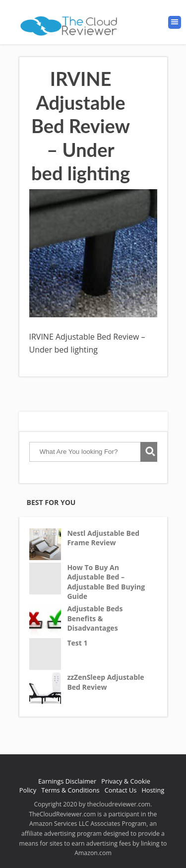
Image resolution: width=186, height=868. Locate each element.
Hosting (153, 790)
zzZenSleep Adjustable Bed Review (105, 682)
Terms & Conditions (70, 790)
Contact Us (121, 790)
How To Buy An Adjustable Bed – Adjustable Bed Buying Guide (106, 582)
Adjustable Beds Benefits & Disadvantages (95, 618)
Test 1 (77, 643)
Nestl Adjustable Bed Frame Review (103, 538)
